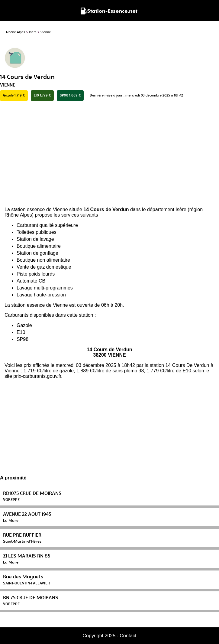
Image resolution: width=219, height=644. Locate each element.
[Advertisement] (109, 154)
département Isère (167, 209)
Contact (128, 636)
